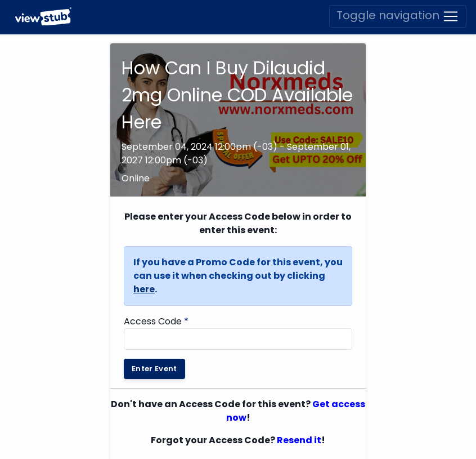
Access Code (156, 321)
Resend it (299, 440)
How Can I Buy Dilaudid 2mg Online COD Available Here (237, 95)
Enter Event (154, 369)
